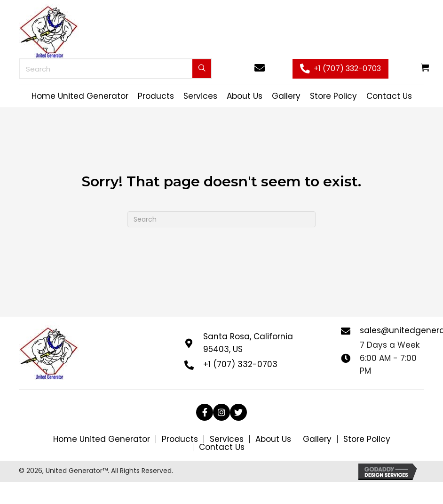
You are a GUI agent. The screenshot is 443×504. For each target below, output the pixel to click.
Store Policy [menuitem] (367, 439)
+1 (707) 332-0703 (240, 364)
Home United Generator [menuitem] (102, 439)
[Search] (221, 219)
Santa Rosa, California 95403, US (248, 343)
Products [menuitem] (180, 439)
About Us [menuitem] (273, 439)
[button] (340, 69)
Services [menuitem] (227, 439)
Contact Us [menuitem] (222, 447)
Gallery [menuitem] (317, 439)
